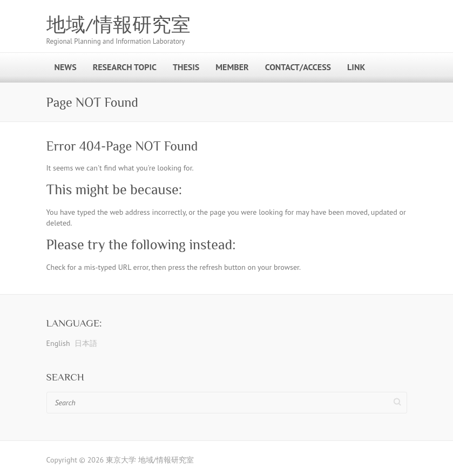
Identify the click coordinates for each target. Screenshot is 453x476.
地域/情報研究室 (119, 25)
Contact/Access (298, 67)
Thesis (186, 67)
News (66, 67)
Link (356, 67)
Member (232, 67)
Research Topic (125, 67)
